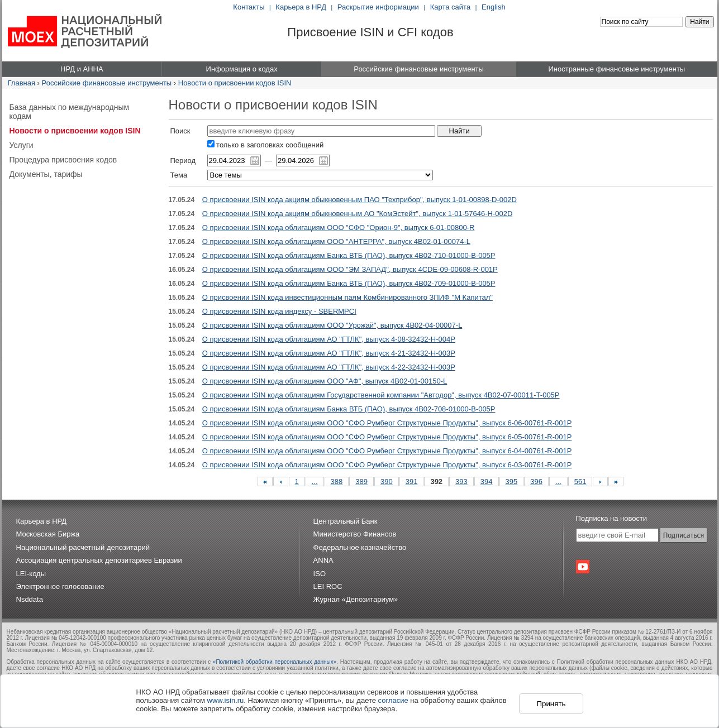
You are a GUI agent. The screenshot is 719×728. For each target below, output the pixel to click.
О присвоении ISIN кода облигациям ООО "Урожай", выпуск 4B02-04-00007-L (332, 325)
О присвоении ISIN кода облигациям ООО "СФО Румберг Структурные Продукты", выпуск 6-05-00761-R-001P (387, 437)
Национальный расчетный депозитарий (83, 547)
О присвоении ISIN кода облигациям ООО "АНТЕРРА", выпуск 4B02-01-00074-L (336, 241)
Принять (551, 704)
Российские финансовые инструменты (107, 83)
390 (387, 482)
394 (487, 482)
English (494, 7)
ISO (320, 574)
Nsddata (30, 599)
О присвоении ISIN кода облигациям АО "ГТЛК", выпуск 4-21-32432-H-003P (329, 353)
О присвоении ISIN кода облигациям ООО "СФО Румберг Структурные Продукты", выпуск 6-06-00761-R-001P (387, 423)
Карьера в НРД (301, 7)
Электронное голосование (60, 586)
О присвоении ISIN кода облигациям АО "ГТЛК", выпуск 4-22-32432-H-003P (329, 367)
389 (361, 482)
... (315, 482)
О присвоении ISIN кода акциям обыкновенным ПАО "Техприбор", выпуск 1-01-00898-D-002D (359, 200)
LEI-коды (31, 574)
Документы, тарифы (46, 174)
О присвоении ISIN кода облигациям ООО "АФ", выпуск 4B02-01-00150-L (325, 381)
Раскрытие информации (378, 7)
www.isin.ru (226, 700)
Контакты (249, 7)
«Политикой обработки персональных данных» (275, 662)
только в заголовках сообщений (266, 145)
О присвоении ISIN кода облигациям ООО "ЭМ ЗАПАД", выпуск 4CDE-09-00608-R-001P (350, 269)
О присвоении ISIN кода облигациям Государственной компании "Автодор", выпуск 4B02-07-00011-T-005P (381, 395)
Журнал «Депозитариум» (356, 599)
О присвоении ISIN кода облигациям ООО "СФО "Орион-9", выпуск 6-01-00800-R (339, 227)
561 (580, 482)
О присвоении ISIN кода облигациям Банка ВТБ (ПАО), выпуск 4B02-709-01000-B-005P (349, 283)
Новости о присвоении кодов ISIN (235, 83)
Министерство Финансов (355, 534)
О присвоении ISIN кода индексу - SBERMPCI (279, 311)
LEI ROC (328, 586)
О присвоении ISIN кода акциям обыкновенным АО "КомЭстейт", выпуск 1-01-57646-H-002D (357, 214)
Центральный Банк (346, 521)
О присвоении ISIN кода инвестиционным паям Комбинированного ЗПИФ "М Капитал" (347, 297)
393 (461, 482)
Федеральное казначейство (360, 547)
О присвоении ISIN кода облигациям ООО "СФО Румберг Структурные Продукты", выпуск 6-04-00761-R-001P (387, 451)
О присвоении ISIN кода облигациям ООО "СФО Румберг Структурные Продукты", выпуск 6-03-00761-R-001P (387, 465)
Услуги (22, 145)
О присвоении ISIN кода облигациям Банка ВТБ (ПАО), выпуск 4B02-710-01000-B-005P (349, 255)
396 (536, 482)
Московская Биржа (48, 534)
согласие (393, 700)
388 (337, 482)
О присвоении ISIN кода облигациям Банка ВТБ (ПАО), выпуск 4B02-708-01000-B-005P (349, 409)
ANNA (323, 560)
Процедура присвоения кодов (63, 160)
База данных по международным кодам (70, 112)
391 (412, 482)
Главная (22, 83)
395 (512, 482)
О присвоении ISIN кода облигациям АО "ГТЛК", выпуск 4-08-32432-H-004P (329, 339)
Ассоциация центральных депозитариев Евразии (99, 560)
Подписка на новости (612, 518)
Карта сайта (450, 7)
